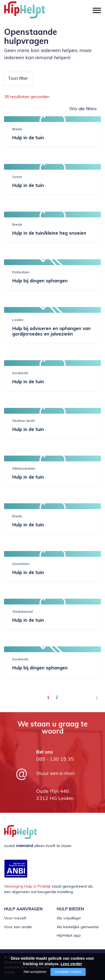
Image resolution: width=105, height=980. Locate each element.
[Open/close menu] (97, 10)
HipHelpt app (69, 935)
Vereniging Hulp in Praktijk (27, 886)
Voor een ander (18, 927)
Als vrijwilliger (69, 918)
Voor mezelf (15, 918)
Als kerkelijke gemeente (78, 927)
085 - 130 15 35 (55, 759)
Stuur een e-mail (55, 773)
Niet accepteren (35, 972)
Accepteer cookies (68, 972)
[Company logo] (31, 12)
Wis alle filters (83, 109)
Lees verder (71, 964)
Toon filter (18, 78)
